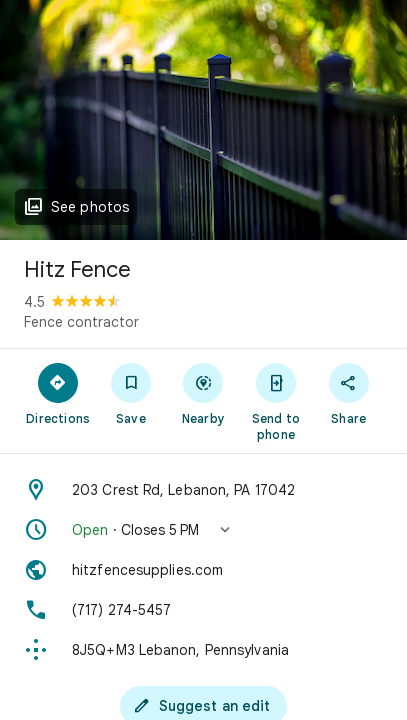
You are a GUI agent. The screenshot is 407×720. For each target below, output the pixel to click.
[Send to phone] (276, 401)
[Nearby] (203, 393)
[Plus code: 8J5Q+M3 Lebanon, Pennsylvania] (203, 650)
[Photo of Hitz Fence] (203, 120)
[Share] (348, 393)
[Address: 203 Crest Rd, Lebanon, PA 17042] (203, 490)
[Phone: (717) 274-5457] (203, 610)
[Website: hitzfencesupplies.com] (203, 570)
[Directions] (58, 393)
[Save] (131, 393)
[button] (203, 530)
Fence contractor (81, 322)
